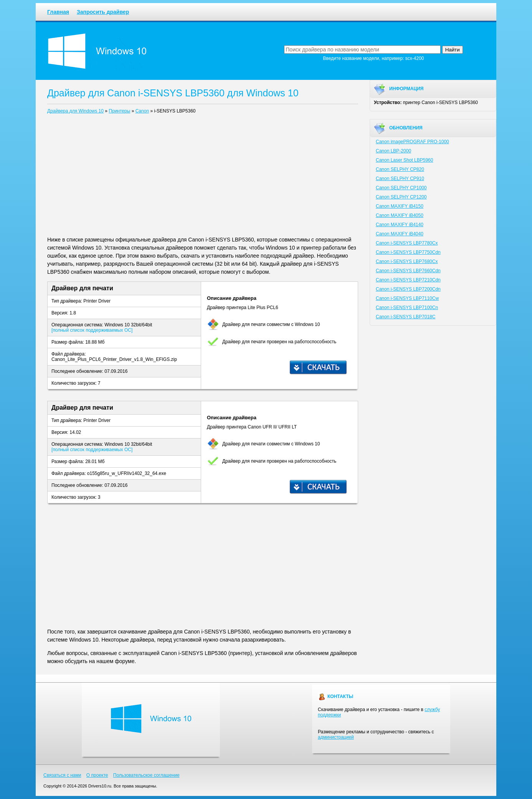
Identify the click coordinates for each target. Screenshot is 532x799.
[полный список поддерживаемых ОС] (92, 330)
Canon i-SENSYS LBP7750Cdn (408, 252)
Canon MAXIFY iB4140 (400, 225)
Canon (142, 111)
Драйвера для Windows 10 (75, 111)
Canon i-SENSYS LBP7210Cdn (408, 280)
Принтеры (119, 111)
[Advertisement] (203, 177)
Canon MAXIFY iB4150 (400, 206)
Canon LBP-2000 (393, 151)
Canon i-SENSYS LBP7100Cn (407, 308)
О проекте (97, 775)
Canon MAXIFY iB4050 (400, 215)
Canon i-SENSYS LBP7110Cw (407, 298)
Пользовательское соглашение (146, 775)
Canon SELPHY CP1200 (401, 197)
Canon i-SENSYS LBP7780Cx (407, 243)
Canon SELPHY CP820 (400, 169)
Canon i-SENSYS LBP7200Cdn (408, 289)
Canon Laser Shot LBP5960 (404, 160)
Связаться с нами (62, 775)
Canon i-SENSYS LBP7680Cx (407, 261)
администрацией (336, 737)
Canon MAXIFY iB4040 (400, 234)
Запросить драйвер (103, 12)
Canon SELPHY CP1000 (401, 188)
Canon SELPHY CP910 (400, 179)
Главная (58, 12)
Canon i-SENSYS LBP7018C (406, 317)
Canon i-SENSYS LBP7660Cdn (408, 271)
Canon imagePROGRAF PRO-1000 (412, 142)
